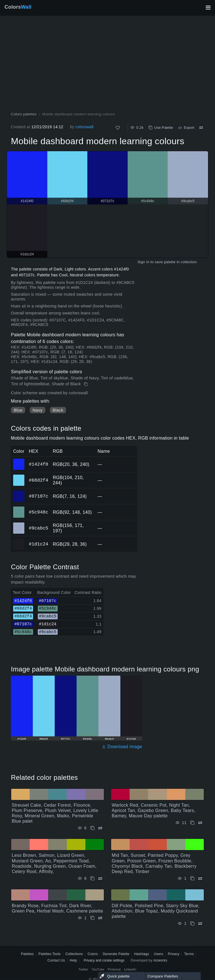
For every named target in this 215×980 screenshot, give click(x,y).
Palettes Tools (50, 954)
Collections (74, 954)
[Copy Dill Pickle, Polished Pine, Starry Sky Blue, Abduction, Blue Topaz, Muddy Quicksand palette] (192, 924)
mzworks (160, 960)
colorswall (84, 127)
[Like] (118, 128)
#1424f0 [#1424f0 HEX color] (19, 460)
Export (186, 128)
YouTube (98, 969)
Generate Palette (116, 954)
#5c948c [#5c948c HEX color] (19, 508)
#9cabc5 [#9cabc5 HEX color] (19, 524)
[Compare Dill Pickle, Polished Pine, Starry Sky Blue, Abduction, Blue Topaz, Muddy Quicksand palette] (200, 924)
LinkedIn (130, 969)
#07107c (38, 496)
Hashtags (142, 954)
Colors (18, 7)
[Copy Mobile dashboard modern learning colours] (86, 384)
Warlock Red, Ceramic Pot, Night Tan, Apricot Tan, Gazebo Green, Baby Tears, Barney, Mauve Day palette (154, 810)
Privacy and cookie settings (104, 960)
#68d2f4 (38, 480)
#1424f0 (38, 464)
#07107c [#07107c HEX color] (19, 492)
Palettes (27, 954)
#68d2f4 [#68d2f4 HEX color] (19, 476)
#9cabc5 (38, 528)
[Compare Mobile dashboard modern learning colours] (201, 128)
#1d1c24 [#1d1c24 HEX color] (19, 540)
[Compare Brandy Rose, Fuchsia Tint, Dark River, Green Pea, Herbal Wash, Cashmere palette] (100, 918)
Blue (18, 410)
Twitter (84, 969)
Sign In (143, 262)
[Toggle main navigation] (208, 8)
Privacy (174, 954)
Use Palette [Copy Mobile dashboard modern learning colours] (161, 128)
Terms (189, 954)
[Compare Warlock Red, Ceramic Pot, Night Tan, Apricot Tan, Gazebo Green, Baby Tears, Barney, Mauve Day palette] (200, 823)
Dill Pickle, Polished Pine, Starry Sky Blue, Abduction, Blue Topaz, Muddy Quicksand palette (156, 911)
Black (58, 410)
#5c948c (38, 512)
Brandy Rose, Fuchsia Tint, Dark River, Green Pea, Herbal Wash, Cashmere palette (57, 908)
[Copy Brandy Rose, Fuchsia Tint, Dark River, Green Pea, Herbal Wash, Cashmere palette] (92, 918)
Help (73, 960)
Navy (37, 410)
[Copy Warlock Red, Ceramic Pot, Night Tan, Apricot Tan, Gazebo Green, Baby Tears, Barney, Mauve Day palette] (192, 823)
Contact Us (56, 960)
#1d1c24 (38, 544)
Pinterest (114, 969)
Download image (122, 747)
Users (159, 954)
